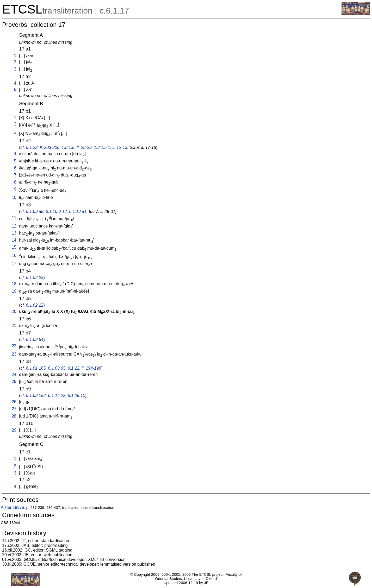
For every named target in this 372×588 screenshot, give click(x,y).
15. (15, 247)
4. (16, 83)
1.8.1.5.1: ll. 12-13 (110, 147)
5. (16, 89)
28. (15, 416)
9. (16, 189)
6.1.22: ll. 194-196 (84, 368)
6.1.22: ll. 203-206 (43, 147)
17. (15, 264)
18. (15, 284)
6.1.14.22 (57, 396)
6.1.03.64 (35, 340)
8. (16, 182)
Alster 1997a (13, 507)
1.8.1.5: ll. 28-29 (77, 147)
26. (15, 402)
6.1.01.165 (36, 368)
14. (15, 240)
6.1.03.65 (57, 368)
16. (15, 255)
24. (15, 374)
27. (15, 409)
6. (16, 168)
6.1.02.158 (36, 396)
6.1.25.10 (76, 396)
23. (15, 354)
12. (15, 226)
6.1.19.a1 (78, 211)
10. (15, 197)
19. (15, 291)
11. (15, 218)
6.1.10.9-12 (56, 211)
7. (16, 175)
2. (16, 62)
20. (15, 311)
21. (15, 325)
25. (15, 381)
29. (15, 430)
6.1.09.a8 (35, 211)
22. (15, 346)
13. (15, 233)
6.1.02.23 (35, 278)
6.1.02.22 (35, 305)
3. (16, 69)
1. (16, 56)
